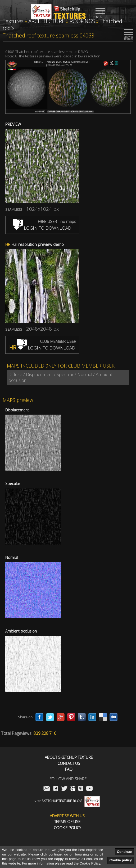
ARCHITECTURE (47, 21)
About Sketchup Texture (69, 757)
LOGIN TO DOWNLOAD (42, 228)
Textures (13, 21)
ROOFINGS (82, 21)
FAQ (69, 769)
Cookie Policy (67, 828)
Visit (67, 801)
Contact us (69, 763)
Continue (124, 852)
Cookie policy (121, 860)
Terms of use (67, 822)
